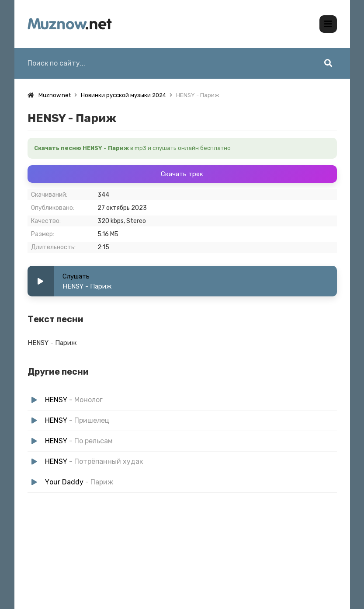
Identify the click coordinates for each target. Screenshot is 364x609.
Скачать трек (182, 174)
